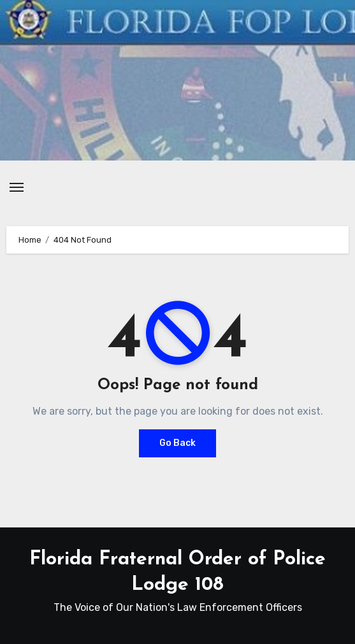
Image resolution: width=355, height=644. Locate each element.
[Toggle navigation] (17, 187)
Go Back (177, 443)
